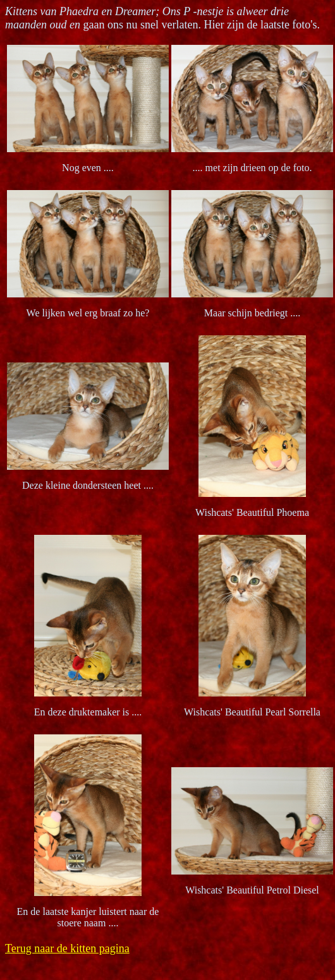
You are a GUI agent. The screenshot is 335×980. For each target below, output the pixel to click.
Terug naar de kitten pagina (67, 948)
